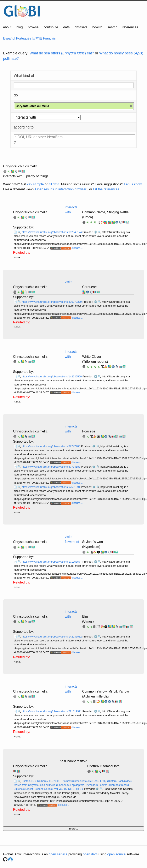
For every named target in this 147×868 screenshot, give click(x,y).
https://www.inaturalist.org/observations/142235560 (52, 376)
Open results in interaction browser (61, 189)
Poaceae (89, 431)
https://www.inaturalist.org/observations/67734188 (51, 467)
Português (24, 38)
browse (33, 27)
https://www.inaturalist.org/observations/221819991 (52, 711)
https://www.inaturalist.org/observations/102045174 (52, 232)
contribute (51, 27)
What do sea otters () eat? (62, 53)
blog (20, 27)
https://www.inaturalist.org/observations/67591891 (51, 487)
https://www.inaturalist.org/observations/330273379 (52, 302)
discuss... (77, 248)
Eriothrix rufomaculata (103, 766)
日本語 (37, 38)
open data (90, 854)
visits (69, 282)
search (112, 27)
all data (54, 184)
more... (73, 829)
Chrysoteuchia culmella (20, 166)
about (7, 27)
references (130, 27)
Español (9, 38)
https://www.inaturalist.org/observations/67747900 (51, 446)
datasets (81, 27)
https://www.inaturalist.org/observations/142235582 (52, 637)
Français (49, 38)
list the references (106, 189)
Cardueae (89, 287)
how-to (97, 27)
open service (58, 854)
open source (117, 854)
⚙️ (96, 232)
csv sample (35, 184)
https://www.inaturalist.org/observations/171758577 (52, 562)
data (66, 27)
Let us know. (133, 184)
